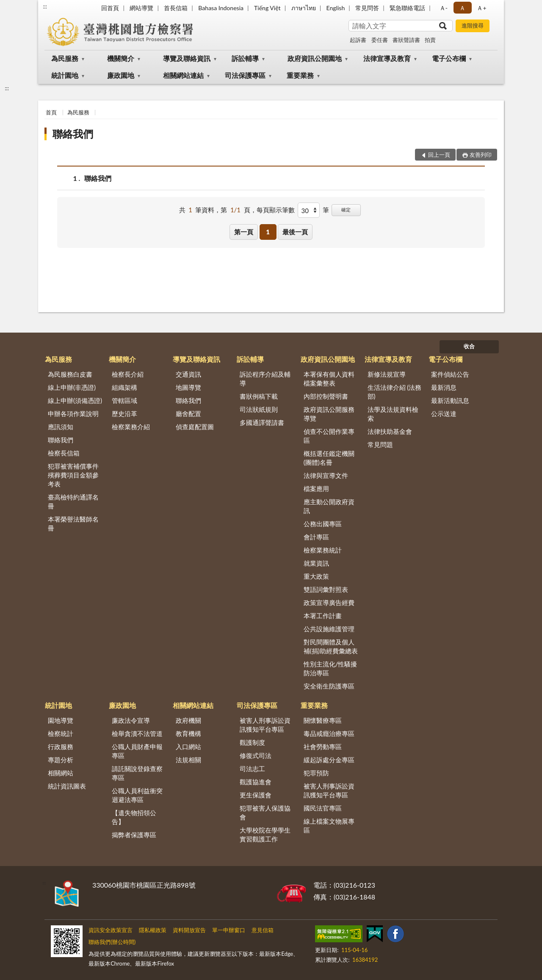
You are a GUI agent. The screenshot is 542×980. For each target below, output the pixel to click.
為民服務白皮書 (70, 374)
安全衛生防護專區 (329, 686)
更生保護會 (256, 795)
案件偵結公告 (450, 374)
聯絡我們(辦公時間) (112, 942)
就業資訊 (316, 563)
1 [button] (268, 232)
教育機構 (188, 733)
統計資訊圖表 (67, 786)
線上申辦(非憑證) (72, 387)
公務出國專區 (323, 524)
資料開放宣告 (189, 930)
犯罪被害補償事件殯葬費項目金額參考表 (73, 475)
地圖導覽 (188, 387)
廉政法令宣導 (131, 720)
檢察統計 (61, 733)
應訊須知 (61, 427)
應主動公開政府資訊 (329, 506)
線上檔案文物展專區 (329, 826)
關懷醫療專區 (323, 720)
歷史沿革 (124, 414)
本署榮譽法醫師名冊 (73, 523)
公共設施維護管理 (329, 629)
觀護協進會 (256, 782)
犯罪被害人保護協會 (265, 812)
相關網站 (61, 773)
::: (45, 6)
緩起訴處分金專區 (329, 760)
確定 (346, 210)
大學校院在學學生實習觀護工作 (265, 834)
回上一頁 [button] (439, 155)
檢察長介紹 (128, 374)
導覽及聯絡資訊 (187, 58)
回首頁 (110, 8)
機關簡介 (121, 58)
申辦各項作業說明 (73, 414)
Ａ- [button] (444, 8)
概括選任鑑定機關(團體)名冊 (329, 458)
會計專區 (316, 537)
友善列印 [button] (481, 155)
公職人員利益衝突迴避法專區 (137, 795)
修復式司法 (256, 755)
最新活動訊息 (450, 400)
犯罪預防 (316, 773)
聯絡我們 (73, 134)
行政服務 (61, 747)
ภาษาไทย (304, 8)
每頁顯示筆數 (276, 210)
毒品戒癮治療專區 (329, 733)
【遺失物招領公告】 (134, 817)
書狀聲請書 (406, 40)
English (336, 8)
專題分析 (61, 760)
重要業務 (300, 75)
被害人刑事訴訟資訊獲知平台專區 (265, 725)
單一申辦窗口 (229, 930)
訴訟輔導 (245, 58)
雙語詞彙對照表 (326, 589)
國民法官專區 (323, 808)
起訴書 (358, 40)
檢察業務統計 (323, 550)
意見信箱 (263, 930)
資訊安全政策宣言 (111, 930)
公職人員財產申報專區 (137, 751)
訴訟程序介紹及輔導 (265, 379)
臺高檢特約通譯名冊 (73, 501)
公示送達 (444, 414)
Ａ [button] (462, 8)
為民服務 (65, 58)
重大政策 (316, 576)
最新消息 (444, 387)
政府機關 (188, 720)
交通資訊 (188, 374)
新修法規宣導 (387, 374)
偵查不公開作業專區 (329, 436)
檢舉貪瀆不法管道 (137, 733)
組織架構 (124, 387)
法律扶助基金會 (390, 431)
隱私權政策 (153, 930)
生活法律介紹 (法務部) (395, 392)
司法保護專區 (245, 75)
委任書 (380, 40)
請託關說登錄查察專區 (137, 773)
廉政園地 (121, 75)
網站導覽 (141, 8)
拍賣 (430, 40)
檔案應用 (316, 489)
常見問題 (380, 444)
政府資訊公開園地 (315, 58)
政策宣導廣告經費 (329, 602)
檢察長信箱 (64, 453)
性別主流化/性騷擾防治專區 (330, 668)
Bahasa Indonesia (221, 8)
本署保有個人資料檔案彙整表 (329, 379)
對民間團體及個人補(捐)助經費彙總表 (331, 646)
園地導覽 (61, 720)
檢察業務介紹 (131, 427)
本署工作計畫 (323, 616)
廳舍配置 (188, 414)
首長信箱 (176, 8)
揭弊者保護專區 (134, 835)
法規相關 (188, 760)
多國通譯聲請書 (262, 422)
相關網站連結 (183, 75)
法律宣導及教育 (387, 58)
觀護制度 (252, 742)
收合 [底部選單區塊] (469, 346)
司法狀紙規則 (259, 409)
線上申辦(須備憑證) (75, 400)
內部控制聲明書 (326, 396)
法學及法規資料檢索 (393, 414)
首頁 (51, 112)
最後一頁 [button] (295, 232)
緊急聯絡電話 (407, 8)
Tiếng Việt (267, 8)
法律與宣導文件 (326, 475)
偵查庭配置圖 (195, 427)
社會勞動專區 (323, 747)
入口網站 (188, 747)
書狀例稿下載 (259, 396)
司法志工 (252, 769)
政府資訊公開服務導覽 (329, 414)
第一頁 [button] (244, 232)
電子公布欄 (449, 58)
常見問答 (367, 8)
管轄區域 (124, 400)
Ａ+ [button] (481, 8)
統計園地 (65, 75)
